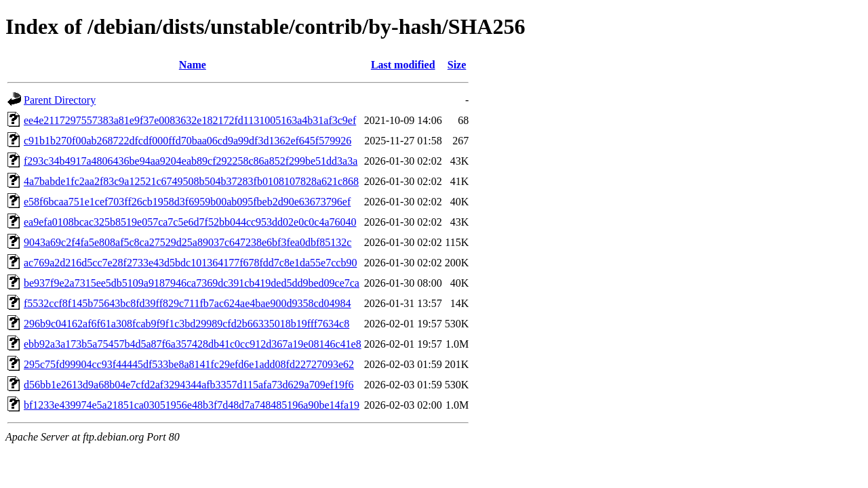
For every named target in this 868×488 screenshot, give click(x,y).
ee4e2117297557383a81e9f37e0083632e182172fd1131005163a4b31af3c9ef (190, 120)
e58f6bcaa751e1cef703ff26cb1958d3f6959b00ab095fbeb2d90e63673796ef (187, 202)
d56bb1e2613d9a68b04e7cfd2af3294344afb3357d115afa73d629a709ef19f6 (189, 385)
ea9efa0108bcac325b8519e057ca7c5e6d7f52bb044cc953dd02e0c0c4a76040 (190, 222)
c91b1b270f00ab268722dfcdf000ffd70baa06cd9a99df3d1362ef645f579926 (188, 141)
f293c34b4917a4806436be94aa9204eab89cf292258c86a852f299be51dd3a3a (191, 161)
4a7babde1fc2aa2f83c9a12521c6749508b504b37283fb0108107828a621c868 (191, 181)
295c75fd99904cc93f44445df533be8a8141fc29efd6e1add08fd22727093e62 (189, 364)
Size (457, 65)
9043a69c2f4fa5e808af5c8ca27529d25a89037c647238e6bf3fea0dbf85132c (188, 242)
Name (193, 65)
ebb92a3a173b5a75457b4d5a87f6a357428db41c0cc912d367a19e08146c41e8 (193, 344)
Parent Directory (60, 100)
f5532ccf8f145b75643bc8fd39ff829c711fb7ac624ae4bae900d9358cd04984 (188, 303)
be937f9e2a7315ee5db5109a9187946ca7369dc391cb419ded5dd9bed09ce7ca (192, 283)
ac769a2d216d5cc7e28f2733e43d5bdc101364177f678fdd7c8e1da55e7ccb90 (190, 263)
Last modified (403, 65)
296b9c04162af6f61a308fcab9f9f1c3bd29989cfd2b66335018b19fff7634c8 (186, 324)
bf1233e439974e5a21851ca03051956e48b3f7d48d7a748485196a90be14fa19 (192, 405)
